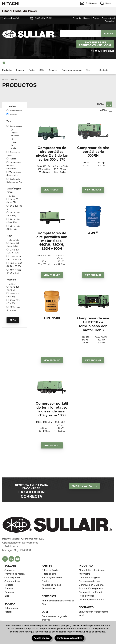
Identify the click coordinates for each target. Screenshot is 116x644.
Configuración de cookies (70, 638)
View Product (52, 179)
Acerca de (77, 18)
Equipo (10, 569)
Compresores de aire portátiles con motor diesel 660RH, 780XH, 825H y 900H (52, 230)
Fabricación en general (91, 554)
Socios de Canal (108, 18)
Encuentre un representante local (95, 44)
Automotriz (85, 539)
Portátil (13, 114)
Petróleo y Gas (87, 561)
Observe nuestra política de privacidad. (87, 632)
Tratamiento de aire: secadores (14, 165)
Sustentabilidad (13, 547)
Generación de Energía (91, 558)
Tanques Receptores (53, 593)
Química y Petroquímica (92, 565)
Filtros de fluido (50, 536)
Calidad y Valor (12, 543)
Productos (7, 70)
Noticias (87, 18)
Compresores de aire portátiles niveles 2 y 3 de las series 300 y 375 (52, 153)
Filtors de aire (49, 539)
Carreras (9, 558)
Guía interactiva (85, 452)
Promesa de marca (15, 539)
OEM (42, 70)
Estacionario (16, 111)
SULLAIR (10, 531)
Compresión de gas (89, 547)
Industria (20, 70)
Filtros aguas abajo (52, 543)
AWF (93, 222)
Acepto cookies (42, 638)
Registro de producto (72, 70)
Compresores (16, 126)
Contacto (104, 70)
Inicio (4, 79)
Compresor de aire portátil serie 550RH (93, 151)
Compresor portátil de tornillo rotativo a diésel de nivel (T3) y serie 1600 (52, 383)
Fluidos (13, 159)
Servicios (53, 70)
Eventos (96, 18)
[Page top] (111, 615)
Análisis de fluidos (51, 550)
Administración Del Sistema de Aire (58, 568)
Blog (88, 70)
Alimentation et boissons (92, 536)
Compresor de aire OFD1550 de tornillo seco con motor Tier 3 (93, 309)
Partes (32, 70)
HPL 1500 (52, 303)
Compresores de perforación (57, 589)
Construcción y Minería (91, 550)
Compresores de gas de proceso (54, 584)
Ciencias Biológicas (89, 543)
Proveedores (110, 21)
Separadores (48, 554)
